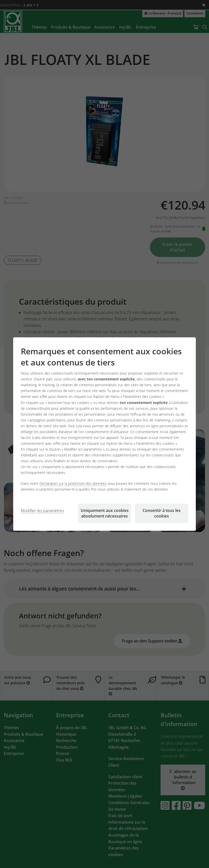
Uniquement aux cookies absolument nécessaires (105, 513)
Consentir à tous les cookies (162, 513)
